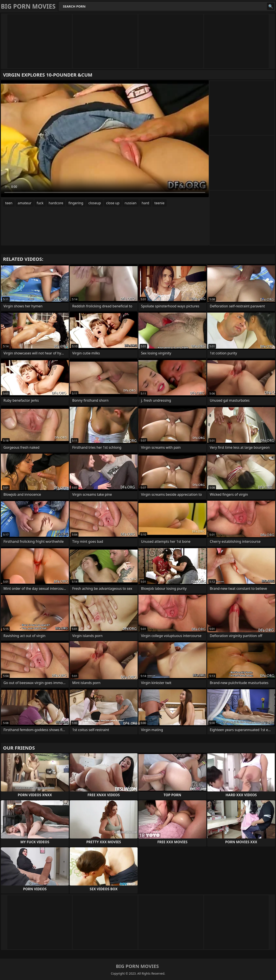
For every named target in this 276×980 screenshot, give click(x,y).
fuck (40, 203)
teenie (159, 203)
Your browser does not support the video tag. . (105, 139)
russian (131, 203)
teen (9, 203)
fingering (76, 203)
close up (113, 203)
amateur (25, 203)
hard (145, 203)
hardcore (56, 203)
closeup (95, 203)
